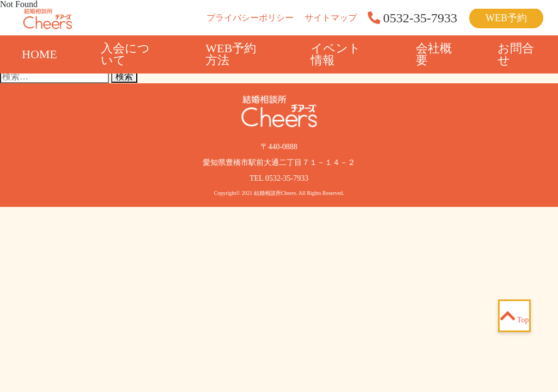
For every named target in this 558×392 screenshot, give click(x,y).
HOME (40, 54)
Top (515, 316)
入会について (125, 54)
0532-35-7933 (287, 178)
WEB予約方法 (231, 54)
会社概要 (434, 54)
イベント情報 (336, 54)
